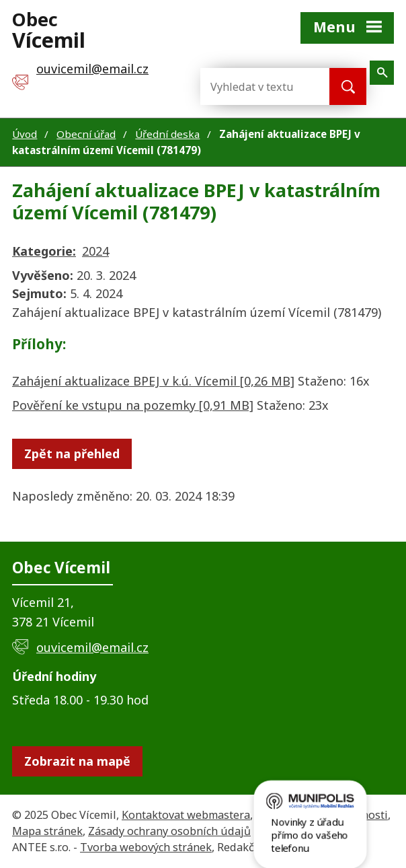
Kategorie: (44, 251)
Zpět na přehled (72, 454)
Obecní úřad (86, 134)
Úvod (25, 134)
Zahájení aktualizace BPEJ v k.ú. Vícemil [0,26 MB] (153, 381)
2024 (95, 251)
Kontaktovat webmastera (186, 815)
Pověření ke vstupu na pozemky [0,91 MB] (133, 405)
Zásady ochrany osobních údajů (169, 831)
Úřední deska (167, 134)
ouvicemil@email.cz (92, 647)
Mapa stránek (47, 831)
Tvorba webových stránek (146, 847)
